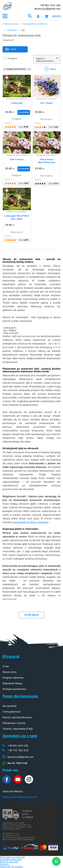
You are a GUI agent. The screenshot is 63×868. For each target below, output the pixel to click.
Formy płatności (12, 712)
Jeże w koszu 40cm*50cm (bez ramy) (47, 162)
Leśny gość (17, 103)
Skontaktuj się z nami (20, 736)
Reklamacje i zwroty (14, 723)
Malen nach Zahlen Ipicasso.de (20, 797)
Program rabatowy (13, 678)
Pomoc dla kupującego (20, 696)
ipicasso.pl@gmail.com (48, 9)
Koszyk (57, 16)
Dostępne (12, 58)
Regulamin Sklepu (12, 683)
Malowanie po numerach (12, 857)
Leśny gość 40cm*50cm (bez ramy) (17, 217)
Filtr (10, 49)
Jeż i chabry (47, 103)
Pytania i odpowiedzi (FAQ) (18, 729)
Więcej (53, 69)
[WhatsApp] (56, 861)
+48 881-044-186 (50, 5)
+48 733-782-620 (18, 750)
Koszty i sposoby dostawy (17, 717)
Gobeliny (5, 864)
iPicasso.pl (11, 656)
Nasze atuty (9, 672)
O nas (6, 666)
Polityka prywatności (14, 689)
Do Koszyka (24, 112)
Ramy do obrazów (9, 862)
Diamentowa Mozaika (11, 859)
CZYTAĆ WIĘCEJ (32, 615)
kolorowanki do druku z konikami (30, 522)
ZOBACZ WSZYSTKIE (18, 69)
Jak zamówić (10, 706)
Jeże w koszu (17, 159)
